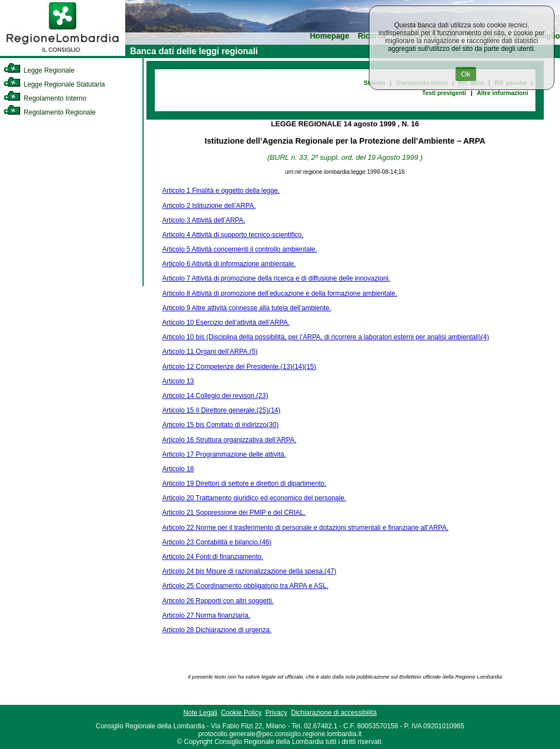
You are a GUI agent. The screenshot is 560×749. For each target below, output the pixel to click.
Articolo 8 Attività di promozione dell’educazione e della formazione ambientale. (279, 293)
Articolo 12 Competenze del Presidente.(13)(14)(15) (239, 367)
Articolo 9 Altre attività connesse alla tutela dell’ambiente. (246, 308)
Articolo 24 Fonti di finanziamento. (213, 557)
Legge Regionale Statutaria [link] (54, 84)
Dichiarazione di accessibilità (334, 713)
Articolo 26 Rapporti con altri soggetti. (218, 601)
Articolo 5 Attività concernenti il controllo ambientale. (239, 249)
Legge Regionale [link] (39, 70)
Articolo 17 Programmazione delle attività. (224, 454)
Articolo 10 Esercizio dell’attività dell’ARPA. (226, 323)
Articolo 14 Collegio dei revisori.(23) (215, 396)
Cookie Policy (241, 713)
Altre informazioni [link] (502, 93)
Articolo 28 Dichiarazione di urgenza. (217, 630)
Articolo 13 (178, 381)
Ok (466, 74)
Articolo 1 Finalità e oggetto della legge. (221, 191)
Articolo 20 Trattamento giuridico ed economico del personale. (254, 498)
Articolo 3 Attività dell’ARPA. (204, 220)
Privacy (276, 713)
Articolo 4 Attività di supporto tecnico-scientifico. (233, 235)
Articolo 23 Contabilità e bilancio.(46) (217, 542)
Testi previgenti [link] (444, 93)
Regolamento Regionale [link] (49, 112)
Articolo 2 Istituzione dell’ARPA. (209, 206)
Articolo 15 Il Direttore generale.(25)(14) (221, 410)
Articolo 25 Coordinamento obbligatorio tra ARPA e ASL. (245, 586)
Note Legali (200, 713)
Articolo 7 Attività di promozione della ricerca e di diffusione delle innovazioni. (276, 278)
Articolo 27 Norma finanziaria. (206, 615)
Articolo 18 (178, 469)
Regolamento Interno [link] (45, 98)
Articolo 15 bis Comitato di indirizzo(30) (220, 425)
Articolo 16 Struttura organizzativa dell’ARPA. (229, 440)
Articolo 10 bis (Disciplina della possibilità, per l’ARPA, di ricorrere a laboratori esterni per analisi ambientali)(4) (326, 337)
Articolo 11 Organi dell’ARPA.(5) (210, 352)
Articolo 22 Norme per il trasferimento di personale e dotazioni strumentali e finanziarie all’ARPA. (305, 528)
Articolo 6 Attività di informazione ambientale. (229, 264)
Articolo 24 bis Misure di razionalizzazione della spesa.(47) (249, 571)
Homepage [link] (329, 36)
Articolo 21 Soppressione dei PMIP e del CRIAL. (234, 513)
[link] (63, 54)
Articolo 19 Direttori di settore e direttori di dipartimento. (244, 483)
